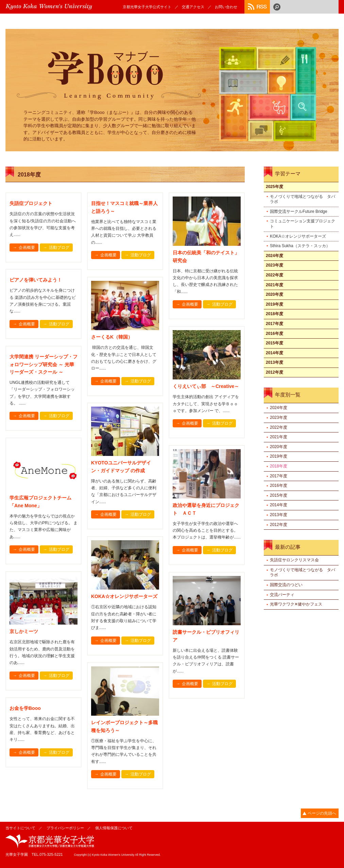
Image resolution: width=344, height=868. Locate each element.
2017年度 (274, 324)
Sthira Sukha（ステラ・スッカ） (300, 246)
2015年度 (274, 343)
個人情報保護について (114, 828)
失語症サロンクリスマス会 (294, 560)
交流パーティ (282, 595)
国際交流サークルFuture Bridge (299, 211)
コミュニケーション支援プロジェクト (303, 224)
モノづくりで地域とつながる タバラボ (303, 199)
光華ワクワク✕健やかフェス (296, 604)
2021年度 (274, 285)
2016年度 (274, 334)
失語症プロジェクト (31, 203)
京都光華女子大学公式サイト (147, 7)
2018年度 (274, 314)
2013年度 (274, 362)
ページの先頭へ (322, 813)
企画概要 (27, 248)
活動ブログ (59, 248)
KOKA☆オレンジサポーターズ (124, 596)
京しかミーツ (24, 631)
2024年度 (274, 256)
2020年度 (274, 294)
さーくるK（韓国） (112, 337)
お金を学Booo (25, 708)
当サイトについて (20, 828)
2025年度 (274, 187)
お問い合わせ (226, 7)
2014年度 (274, 353)
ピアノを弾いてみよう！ (36, 280)
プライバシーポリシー (65, 828)
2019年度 (274, 304)
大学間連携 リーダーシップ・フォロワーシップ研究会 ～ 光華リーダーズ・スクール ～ (44, 364)
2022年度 (274, 275)
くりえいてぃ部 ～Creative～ (206, 386)
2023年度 (274, 265)
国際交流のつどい (286, 585)
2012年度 (274, 372)
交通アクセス (193, 7)
